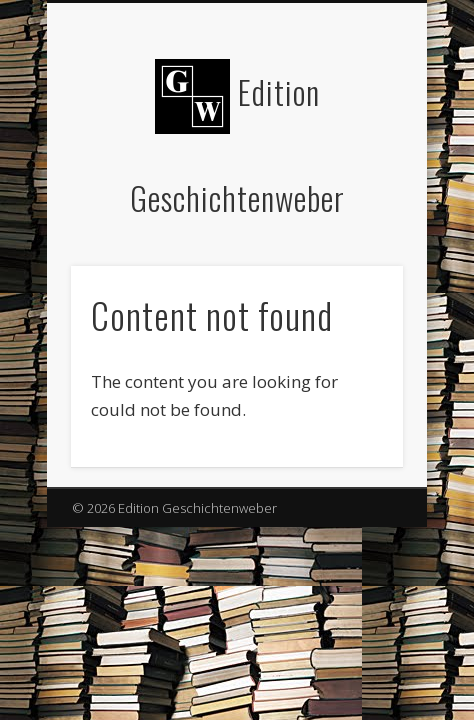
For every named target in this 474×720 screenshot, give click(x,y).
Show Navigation (354, 179)
